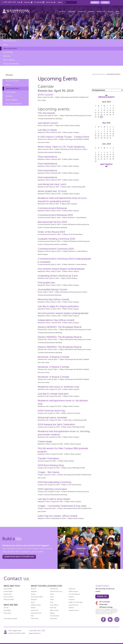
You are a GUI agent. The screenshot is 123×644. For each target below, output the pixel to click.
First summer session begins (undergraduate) (61, 269)
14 (96, 112)
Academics (82, 12)
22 (98, 115)
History (52, 594)
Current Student (8, 591)
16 (101, 112)
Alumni (110, 12)
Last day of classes (47, 130)
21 (96, 115)
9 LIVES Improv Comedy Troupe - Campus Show (63, 137)
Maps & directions (35, 633)
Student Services (73, 591)
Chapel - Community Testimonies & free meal (62, 506)
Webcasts (7, 56)
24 (104, 115)
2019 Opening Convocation (52, 489)
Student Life (101, 12)
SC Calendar (38, 2)
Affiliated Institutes (36, 605)
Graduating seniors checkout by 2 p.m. (58, 276)
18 (107, 112)
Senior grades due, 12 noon (52, 191)
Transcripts (72, 600)
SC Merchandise (55, 616)
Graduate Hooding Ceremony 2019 (56, 239)
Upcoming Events (10, 48)
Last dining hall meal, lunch (52, 184)
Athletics (91, 12)
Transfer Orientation (48, 458)
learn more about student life (19, 557)
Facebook (103, 620)
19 (110, 112)
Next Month (106, 164)
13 (113, 110)
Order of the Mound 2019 (51, 232)
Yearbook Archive (74, 610)
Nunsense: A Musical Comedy (53, 357)
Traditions (71, 597)
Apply (95, 2)
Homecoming (54, 589)
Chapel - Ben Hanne (49, 472)
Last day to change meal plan (53, 394)
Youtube (110, 620)
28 (96, 117)
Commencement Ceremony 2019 (56, 249)
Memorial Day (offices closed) (53, 299)
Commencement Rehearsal (52, 208)
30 (101, 117)
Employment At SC (36, 613)
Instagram (117, 620)
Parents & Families (9, 600)
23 (101, 115)
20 (113, 112)
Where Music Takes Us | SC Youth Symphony (61, 147)
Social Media (8, 52)
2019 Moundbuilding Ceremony (55, 482)
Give (105, 2)
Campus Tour (35, 610)
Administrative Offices (37, 597)
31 (110, 138)
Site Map (6, 608)
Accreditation (7, 610)
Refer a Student (54, 610)
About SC (62, 12)
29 (99, 117)
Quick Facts (53, 608)
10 (104, 110)
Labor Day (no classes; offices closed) (58, 516)
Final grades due (46, 283)
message (43, 631)
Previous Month (106, 97)
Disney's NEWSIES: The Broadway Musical (60, 327)
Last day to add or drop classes (54, 499)
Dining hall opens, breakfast (52, 418)
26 (110, 115)
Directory (27, 2)
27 (113, 115)
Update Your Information (76, 602)
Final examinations (47, 157)
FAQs (32, 616)
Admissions (34, 600)
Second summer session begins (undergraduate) (63, 313)
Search (60, 2)
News (118, 12)
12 (110, 110)
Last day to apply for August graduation (58, 306)
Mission (52, 600)
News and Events (10, 41)
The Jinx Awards (46, 113)
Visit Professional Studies (10, 619)
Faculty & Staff (8, 594)
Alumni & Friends (8, 597)
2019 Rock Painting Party (51, 465)
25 (107, 115)
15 (99, 112)
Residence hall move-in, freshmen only (58, 387)
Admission (72, 12)
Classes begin (45, 441)
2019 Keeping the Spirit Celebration (56, 424)
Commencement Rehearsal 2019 (55, 215)
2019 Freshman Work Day (51, 411)
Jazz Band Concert (48, 123)
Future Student (8, 589)
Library (52, 597)
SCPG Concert (45, 95)
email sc (102, 596)
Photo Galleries (9, 60)
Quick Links (50, 2)
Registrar (52, 613)
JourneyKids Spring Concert (52, 289)
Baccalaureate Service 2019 (52, 222)
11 (107, 110)
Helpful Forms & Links (56, 591)
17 (104, 112)
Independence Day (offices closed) (56, 320)
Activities (33, 594)
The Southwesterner (11, 64)
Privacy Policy (7, 613)
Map (19, 2)
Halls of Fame (35, 618)
